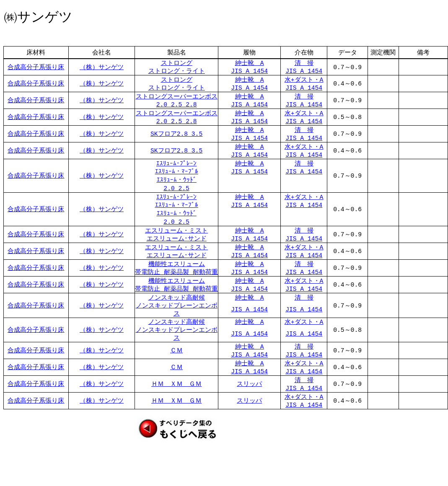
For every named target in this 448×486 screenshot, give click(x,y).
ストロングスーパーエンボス (177, 99)
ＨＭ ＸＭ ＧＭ (176, 403)
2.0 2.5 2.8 (177, 108)
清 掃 (304, 63)
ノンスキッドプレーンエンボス (177, 324)
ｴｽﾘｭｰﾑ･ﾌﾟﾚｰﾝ (176, 170)
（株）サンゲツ (102, 67)
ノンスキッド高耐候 (177, 310)
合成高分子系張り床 (36, 67)
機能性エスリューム (177, 274)
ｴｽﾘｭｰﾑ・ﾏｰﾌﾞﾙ (177, 178)
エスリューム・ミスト (176, 238)
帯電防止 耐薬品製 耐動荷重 (176, 283)
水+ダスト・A (304, 81)
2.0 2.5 (176, 195)
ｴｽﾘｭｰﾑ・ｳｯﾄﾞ (177, 187)
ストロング (177, 63)
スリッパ (249, 403)
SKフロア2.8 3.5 (176, 139)
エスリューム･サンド (177, 247)
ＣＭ (176, 368)
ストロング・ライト (177, 72)
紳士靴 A (250, 63)
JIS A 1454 (249, 72)
